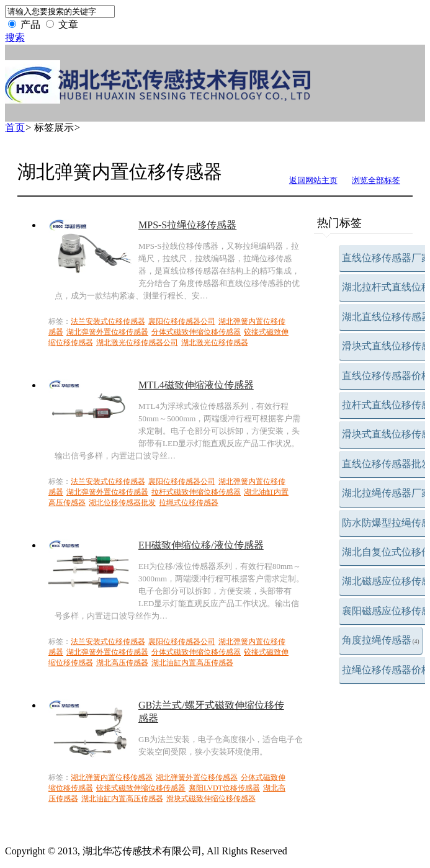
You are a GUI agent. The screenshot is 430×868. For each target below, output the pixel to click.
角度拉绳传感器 (381, 640)
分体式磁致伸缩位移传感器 (196, 332)
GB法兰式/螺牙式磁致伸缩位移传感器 (211, 712)
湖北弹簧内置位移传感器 (112, 777)
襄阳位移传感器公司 (182, 321)
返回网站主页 (313, 180)
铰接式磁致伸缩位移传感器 (141, 788)
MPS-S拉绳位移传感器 (187, 225)
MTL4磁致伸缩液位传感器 (196, 385)
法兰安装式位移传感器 (108, 321)
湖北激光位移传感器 (215, 342)
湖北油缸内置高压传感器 (192, 663)
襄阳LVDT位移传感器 (224, 788)
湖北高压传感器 (122, 663)
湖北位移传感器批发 (122, 503)
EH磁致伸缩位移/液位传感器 (201, 545)
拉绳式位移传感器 (189, 503)
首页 (15, 128)
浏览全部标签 (376, 180)
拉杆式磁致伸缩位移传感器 (196, 492)
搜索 (15, 38)
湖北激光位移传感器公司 (137, 342)
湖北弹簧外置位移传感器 (107, 332)
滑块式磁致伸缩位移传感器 (211, 799)
